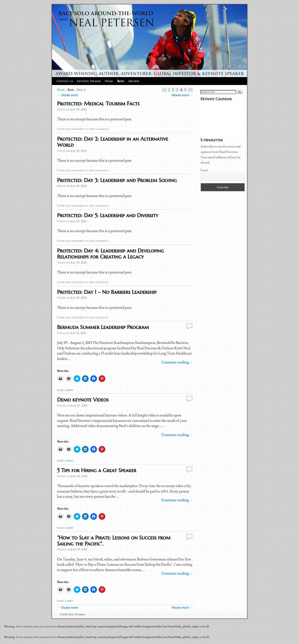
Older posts (68, 95)
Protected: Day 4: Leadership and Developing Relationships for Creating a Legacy (111, 254)
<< (164, 90)
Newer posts (182, 95)
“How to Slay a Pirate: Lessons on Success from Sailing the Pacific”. (114, 541)
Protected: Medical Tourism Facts (98, 103)
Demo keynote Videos (83, 400)
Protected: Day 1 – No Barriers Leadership (107, 292)
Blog (121, 81)
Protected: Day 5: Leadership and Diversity (108, 215)
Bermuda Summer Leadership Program (103, 327)
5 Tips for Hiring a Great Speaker (97, 470)
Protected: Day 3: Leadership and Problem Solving (117, 180)
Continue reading (177, 362)
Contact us (65, 81)
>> (190, 90)
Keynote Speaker (89, 81)
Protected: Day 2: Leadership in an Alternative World (113, 142)
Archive (134, 81)
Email (204, 170)
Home (109, 81)
